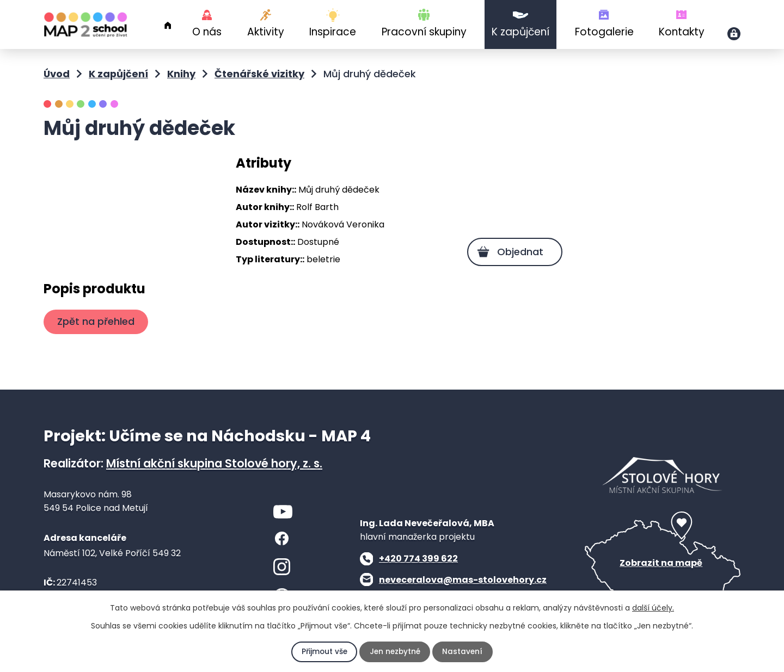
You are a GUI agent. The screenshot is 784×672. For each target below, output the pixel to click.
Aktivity (266, 32)
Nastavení (464, 652)
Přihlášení (734, 34)
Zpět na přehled (97, 321)
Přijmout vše (323, 652)
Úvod (168, 26)
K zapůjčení (520, 32)
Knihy (181, 74)
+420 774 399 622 (418, 559)
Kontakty (682, 32)
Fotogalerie (604, 32)
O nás (207, 32)
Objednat (519, 252)
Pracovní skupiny (424, 32)
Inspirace (333, 32)
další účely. (653, 608)
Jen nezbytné (395, 652)
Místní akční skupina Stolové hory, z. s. (214, 463)
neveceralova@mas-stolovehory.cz (463, 580)
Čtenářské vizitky (259, 74)
